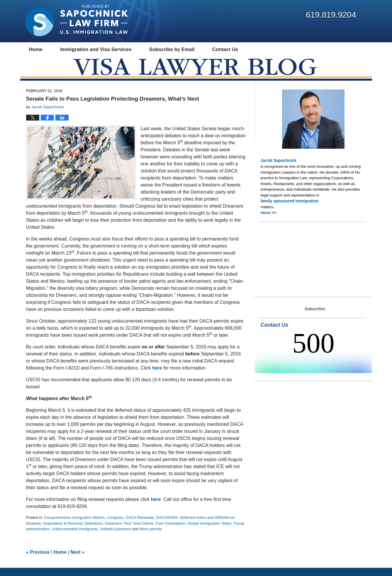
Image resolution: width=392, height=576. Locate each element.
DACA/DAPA (167, 526)
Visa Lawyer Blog (77, 21)
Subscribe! (315, 316)
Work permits (151, 537)
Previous (38, 560)
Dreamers (113, 532)
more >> (268, 220)
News (226, 532)
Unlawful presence (115, 537)
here (157, 376)
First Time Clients (138, 532)
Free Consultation (170, 532)
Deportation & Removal (63, 532)
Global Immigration (204, 532)
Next (77, 560)
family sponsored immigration (288, 209)
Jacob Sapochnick (277, 169)
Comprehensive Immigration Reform (75, 526)
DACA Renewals (140, 526)
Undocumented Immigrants (75, 537)
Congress (116, 526)
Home (60, 560)
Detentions (94, 532)
